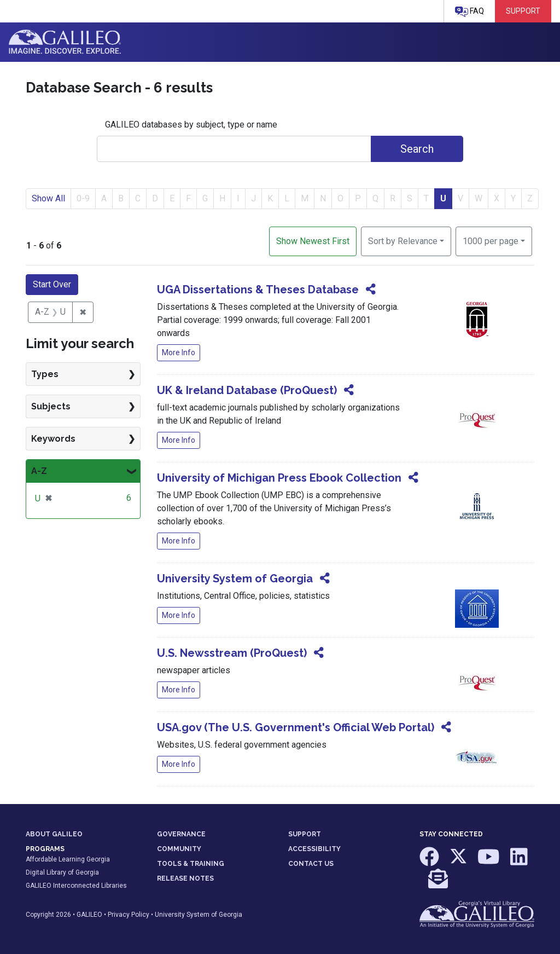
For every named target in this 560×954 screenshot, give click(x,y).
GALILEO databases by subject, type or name (191, 125)
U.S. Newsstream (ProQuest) (232, 653)
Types (45, 374)
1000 (491, 240)
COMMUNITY (179, 849)
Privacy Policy (129, 915)
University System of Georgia (235, 579)
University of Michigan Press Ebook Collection (279, 478)
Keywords (53, 439)
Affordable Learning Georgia (68, 859)
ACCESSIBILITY (314, 849)
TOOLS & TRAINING (191, 864)
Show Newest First (313, 241)
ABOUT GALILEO (54, 834)
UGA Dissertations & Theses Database (258, 290)
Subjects (51, 406)
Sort (403, 241)
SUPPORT (305, 834)
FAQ (469, 12)
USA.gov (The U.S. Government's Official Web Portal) (296, 727)
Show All (48, 198)
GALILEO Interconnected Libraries (76, 886)
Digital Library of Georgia (62, 872)
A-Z (39, 471)
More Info (179, 352)
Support (523, 11)
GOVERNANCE (181, 834)
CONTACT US (311, 864)
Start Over (52, 284)
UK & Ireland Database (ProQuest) (247, 390)
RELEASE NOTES (185, 878)
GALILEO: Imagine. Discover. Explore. (65, 42)
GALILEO (89, 915)
